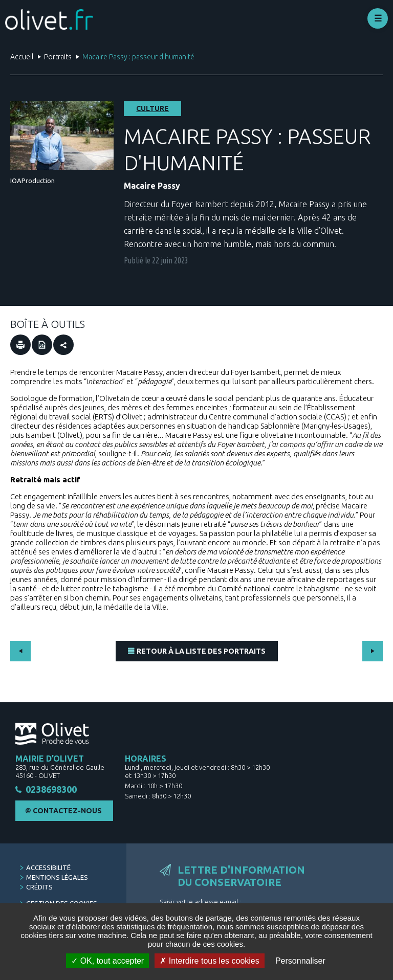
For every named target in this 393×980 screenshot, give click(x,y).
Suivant (373, 651)
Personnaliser (300, 961)
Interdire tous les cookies (209, 961)
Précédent (20, 651)
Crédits (39, 887)
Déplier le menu (378, 18)
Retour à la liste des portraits (201, 651)
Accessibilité (48, 867)
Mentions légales (57, 877)
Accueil (22, 57)
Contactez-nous (67, 811)
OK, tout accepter (107, 961)
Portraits (58, 57)
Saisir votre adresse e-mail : (200, 902)
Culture (152, 108)
